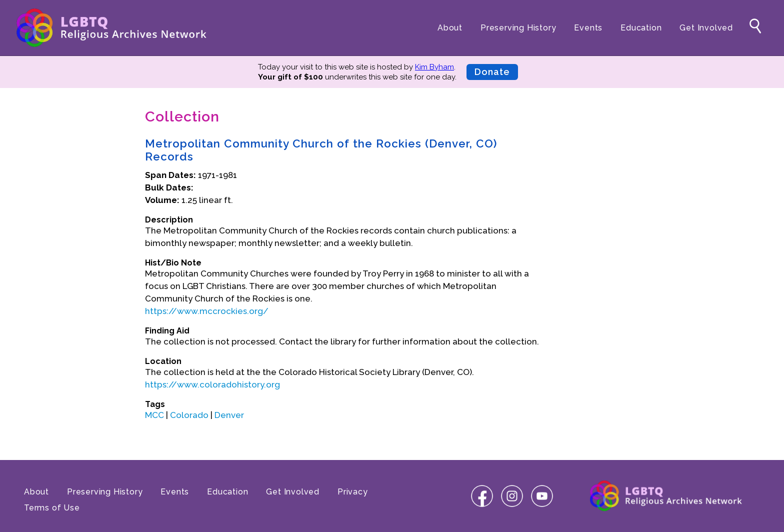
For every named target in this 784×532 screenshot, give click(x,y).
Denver (229, 415)
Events (588, 28)
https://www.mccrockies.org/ (207, 311)
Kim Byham (434, 67)
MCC (154, 415)
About (450, 28)
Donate (492, 72)
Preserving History (518, 28)
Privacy (353, 492)
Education (641, 28)
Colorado (189, 415)
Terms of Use (52, 508)
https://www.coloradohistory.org (212, 384)
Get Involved (706, 28)
